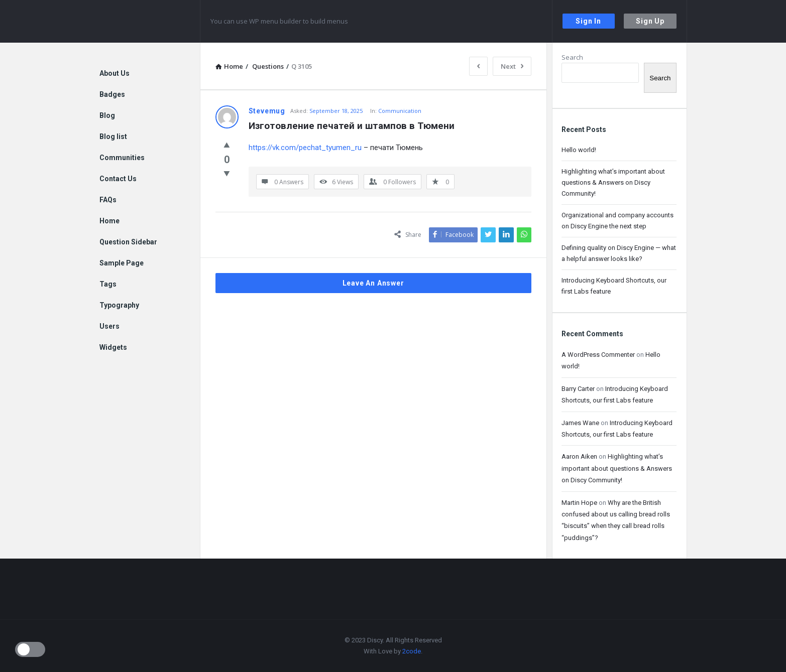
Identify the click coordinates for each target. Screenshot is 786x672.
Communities (122, 158)
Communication (400, 111)
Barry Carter (578, 389)
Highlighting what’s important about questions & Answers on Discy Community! (613, 182)
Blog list (113, 137)
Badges (112, 94)
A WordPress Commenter (598, 355)
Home (109, 221)
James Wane (580, 423)
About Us (115, 73)
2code (412, 651)
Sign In (588, 21)
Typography (119, 305)
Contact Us (118, 179)
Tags (108, 284)
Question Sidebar (128, 242)
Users (109, 326)
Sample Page (122, 263)
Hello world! (579, 150)
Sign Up (650, 21)
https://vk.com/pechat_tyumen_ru (305, 148)
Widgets (113, 347)
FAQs (108, 200)
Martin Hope (579, 503)
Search (572, 57)
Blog (107, 115)
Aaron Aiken (579, 456)
